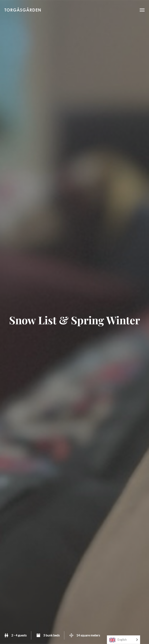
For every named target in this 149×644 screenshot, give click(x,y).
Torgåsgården (23, 10)
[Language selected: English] (124, 640)
